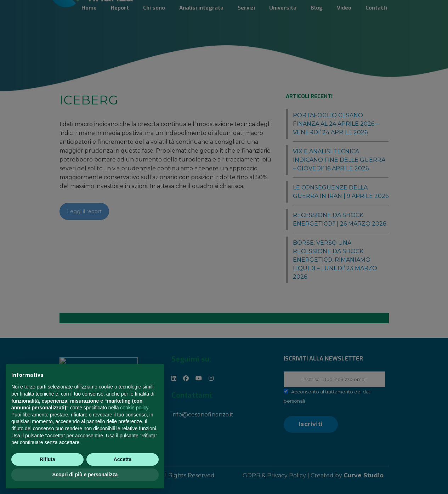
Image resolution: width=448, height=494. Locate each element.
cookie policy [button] (134, 408)
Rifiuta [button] (47, 459)
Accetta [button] (123, 459)
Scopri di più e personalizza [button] (85, 475)
